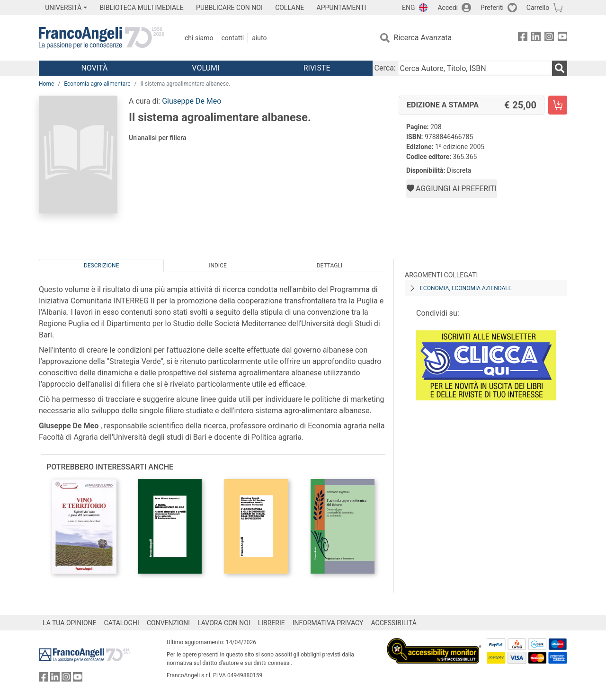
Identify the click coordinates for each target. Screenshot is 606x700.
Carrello (538, 8)
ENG (408, 8)
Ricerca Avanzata (423, 38)
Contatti (232, 38)
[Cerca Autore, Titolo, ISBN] (475, 68)
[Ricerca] (560, 68)
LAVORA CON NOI (224, 623)
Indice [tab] (218, 266)
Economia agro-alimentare (97, 84)
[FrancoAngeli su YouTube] (562, 38)
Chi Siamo (199, 38)
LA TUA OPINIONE (70, 623)
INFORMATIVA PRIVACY (328, 623)
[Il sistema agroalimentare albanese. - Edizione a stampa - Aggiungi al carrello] (558, 105)
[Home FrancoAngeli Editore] (102, 38)
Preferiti (492, 8)
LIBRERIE (272, 623)
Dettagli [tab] (330, 266)
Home (46, 84)
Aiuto (259, 38)
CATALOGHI (122, 623)
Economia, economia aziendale (466, 288)
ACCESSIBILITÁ (394, 623)
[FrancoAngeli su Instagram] (549, 38)
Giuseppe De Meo (192, 101)
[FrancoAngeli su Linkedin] (536, 38)
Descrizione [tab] (101, 266)
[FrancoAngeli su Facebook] (523, 38)
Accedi (448, 8)
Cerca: (385, 68)
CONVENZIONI (168, 623)
